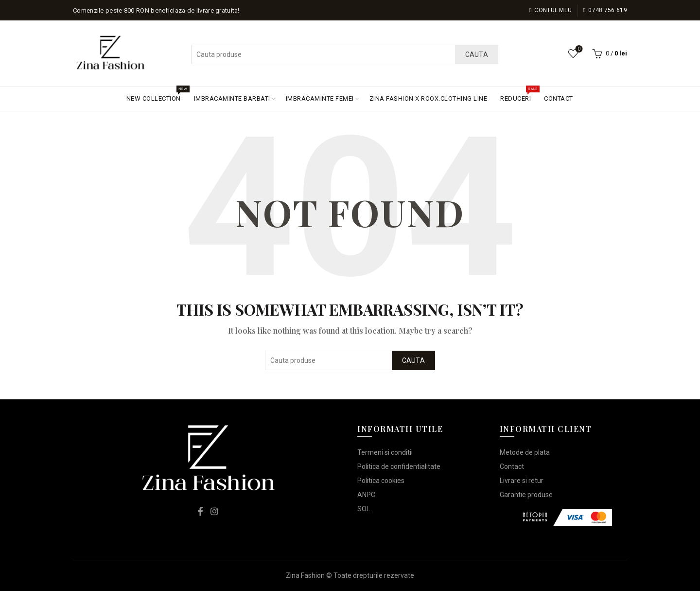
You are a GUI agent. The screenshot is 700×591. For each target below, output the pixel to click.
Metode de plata (525, 452)
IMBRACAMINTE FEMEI (320, 98)
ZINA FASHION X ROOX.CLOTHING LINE (429, 98)
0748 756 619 (605, 10)
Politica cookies (381, 481)
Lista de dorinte (578, 49)
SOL (364, 509)
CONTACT (559, 98)
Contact (512, 466)
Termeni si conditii (385, 452)
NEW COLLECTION (157, 94)
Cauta (477, 54)
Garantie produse (526, 495)
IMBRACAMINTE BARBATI (232, 98)
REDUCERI (519, 94)
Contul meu (551, 10)
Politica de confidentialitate (399, 466)
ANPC (366, 495)
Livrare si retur (522, 481)
